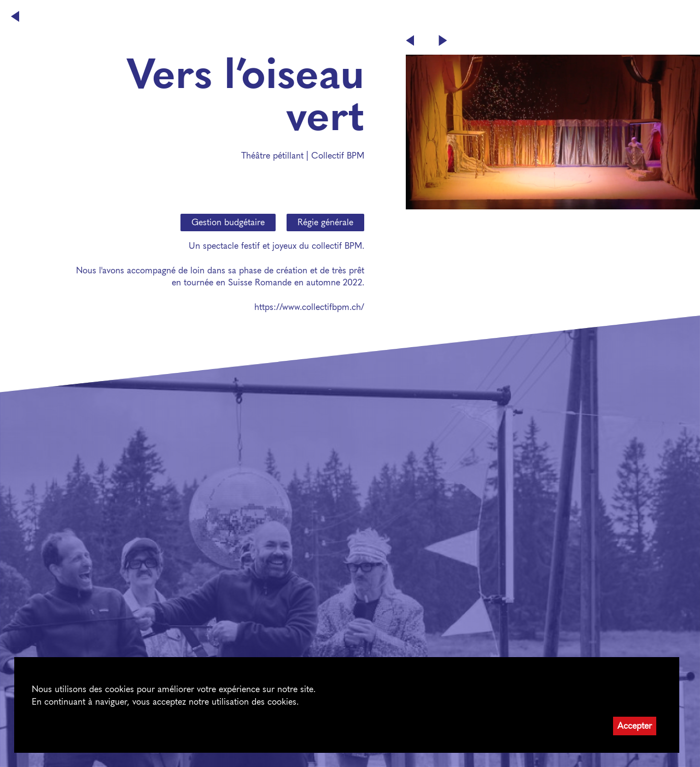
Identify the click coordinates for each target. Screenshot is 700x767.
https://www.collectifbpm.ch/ (309, 307)
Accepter (635, 726)
